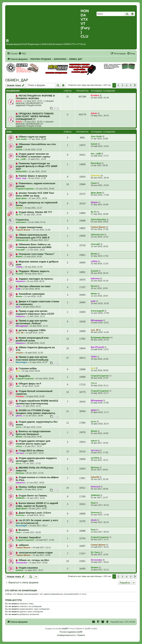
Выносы (24, 530)
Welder (94, 294)
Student (95, 567)
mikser (19, 446)
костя (18, 427)
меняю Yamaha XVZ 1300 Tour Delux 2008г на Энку (35, 194)
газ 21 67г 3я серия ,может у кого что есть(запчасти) (37, 522)
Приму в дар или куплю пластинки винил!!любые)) (32, 358)
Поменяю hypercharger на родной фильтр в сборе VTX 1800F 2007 (37, 166)
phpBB (65, 629)
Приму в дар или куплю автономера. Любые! (32, 322)
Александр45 (97, 311)
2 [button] (118, 85)
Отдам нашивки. (29, 568)
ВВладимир (22, 326)
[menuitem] (22, 54)
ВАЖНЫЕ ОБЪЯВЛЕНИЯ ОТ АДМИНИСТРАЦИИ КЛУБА (29, 104)
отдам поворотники (31, 227)
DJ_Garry (95, 552)
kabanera (20, 281)
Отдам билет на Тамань (33, 496)
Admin (19, 101)
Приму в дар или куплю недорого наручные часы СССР (35, 312)
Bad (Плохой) (97, 347)
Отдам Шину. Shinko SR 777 (35, 212)
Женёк (19, 256)
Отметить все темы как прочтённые (85, 85)
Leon (18, 406)
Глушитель (22, 220)
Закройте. (25, 376)
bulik (18, 289)
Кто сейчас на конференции (21, 590)
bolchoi (19, 570)
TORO (94, 357)
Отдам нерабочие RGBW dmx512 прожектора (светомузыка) (37, 402)
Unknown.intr (22, 240)
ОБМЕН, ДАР (17, 80)
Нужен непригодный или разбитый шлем (32, 339)
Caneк (94, 183)
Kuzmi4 (19, 274)
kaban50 (95, 477)
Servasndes (21, 563)
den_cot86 (21, 159)
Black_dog (21, 178)
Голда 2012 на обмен (31, 451)
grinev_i (20, 416)
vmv (18, 386)
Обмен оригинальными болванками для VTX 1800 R (33, 236)
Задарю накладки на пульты (36, 279)
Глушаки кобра (28, 368)
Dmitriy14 (95, 487)
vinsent (19, 353)
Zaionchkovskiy (98, 219)
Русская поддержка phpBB (71, 632)
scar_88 (20, 333)
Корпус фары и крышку (33, 176)
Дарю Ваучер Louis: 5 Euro (35, 513)
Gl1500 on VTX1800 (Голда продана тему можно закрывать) (35, 412)
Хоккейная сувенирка (32, 294)
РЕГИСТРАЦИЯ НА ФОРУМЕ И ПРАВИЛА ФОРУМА (35, 97)
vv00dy (19, 267)
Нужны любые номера (32, 487)
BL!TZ (19, 215)
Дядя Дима (21, 198)
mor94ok (95, 458)
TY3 (93, 383)
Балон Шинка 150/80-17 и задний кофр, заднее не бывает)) (37, 504)
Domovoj (20, 515)
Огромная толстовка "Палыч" (37, 254)
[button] (135, 85)
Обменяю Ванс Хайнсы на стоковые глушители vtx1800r (34, 246)
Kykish (19, 149)
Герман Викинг (23, 230)
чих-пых (20, 453)
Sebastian (96, 175)
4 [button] (127, 85)
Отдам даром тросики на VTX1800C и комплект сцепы (33, 155)
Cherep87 (20, 250)
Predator (95, 95)
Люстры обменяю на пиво (35, 286)
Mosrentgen (21, 362)
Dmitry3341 (21, 171)
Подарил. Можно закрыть (34, 271)
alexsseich (21, 222)
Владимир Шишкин (100, 338)
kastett (19, 208)
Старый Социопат (25, 189)
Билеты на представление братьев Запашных (33, 433)
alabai (94, 410)
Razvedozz (96, 163)
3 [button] (122, 85)
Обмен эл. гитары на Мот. (34, 560)
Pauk (93, 503)
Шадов (94, 202)
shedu (94, 520)
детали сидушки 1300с (32, 330)
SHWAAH (20, 498)
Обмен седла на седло (32, 137)
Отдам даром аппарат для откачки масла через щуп (33, 442)
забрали (24, 545)
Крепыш (20, 473)
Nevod (94, 286)
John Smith (21, 139)
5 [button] (131, 85)
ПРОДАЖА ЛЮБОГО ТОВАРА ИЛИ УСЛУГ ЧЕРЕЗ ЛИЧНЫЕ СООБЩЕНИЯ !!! (35, 116)
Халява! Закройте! (30, 537)
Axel (18, 371)
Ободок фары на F (30, 384)
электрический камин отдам (36, 553)
